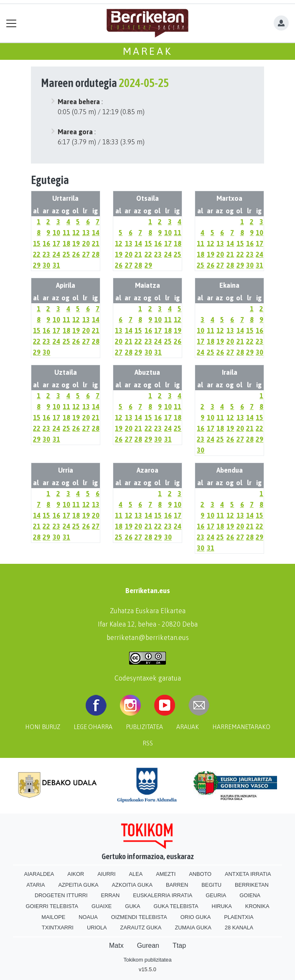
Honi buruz (43, 727)
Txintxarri (58, 928)
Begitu (211, 885)
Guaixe (102, 906)
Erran (110, 895)
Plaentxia (239, 917)
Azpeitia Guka (79, 885)
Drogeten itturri (61, 895)
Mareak (148, 51)
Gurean (148, 945)
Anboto (200, 874)
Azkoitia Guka (132, 885)
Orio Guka (196, 917)
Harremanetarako (241, 727)
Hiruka (222, 906)
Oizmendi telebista (139, 917)
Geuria (216, 895)
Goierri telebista (52, 906)
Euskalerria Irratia (163, 895)
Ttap (179, 945)
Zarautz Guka (141, 928)
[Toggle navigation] (11, 23)
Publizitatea (144, 727)
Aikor (76, 874)
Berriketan (252, 885)
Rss (148, 743)
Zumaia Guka (193, 928)
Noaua (88, 917)
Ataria (36, 885)
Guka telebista (176, 906)
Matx (116, 945)
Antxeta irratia (248, 874)
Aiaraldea (39, 874)
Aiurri (106, 874)
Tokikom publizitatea (147, 960)
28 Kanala (239, 928)
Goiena (250, 895)
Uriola (97, 928)
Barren (177, 885)
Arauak (188, 727)
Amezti (166, 874)
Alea (136, 874)
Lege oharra (93, 727)
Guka (132, 906)
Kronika (257, 906)
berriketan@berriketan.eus (148, 637)
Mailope (53, 917)
